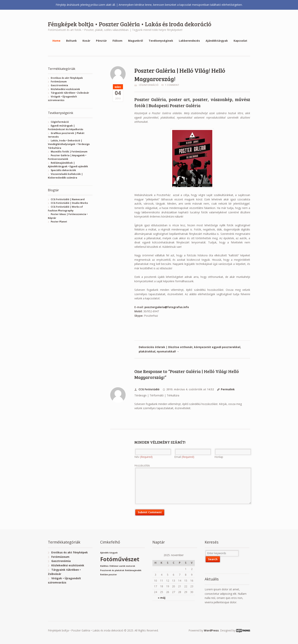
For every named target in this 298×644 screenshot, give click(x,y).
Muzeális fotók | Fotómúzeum (69, 152)
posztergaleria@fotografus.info (167, 307)
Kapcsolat (240, 41)
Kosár (86, 41)
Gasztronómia (59, 85)
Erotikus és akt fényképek (67, 78)
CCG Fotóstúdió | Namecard (68, 199)
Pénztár (101, 41)
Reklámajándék (133, 570)
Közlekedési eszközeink (65, 89)
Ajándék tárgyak (109, 553)
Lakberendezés (189, 41)
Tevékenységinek (161, 41)
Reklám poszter (109, 575)
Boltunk (71, 41)
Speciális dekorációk (63, 170)
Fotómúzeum (59, 82)
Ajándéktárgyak (217, 41)
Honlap (219, 457)
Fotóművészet (120, 559)
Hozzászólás (142, 465)
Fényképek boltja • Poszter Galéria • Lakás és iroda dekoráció (130, 24)
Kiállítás (104, 566)
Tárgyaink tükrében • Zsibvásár (70, 93)
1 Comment (172, 85)
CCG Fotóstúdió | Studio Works (69, 203)
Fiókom (117, 41)
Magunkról (136, 41)
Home (56, 41)
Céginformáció (149, 85)
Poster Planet (59, 222)
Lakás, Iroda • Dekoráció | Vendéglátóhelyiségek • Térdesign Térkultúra (69, 144)
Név (143, 457)
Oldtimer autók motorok (122, 566)
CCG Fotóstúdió (149, 389)
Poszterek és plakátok (112, 570)
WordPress (211, 630)
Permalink (228, 389)
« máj (162, 598)
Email (184, 457)
